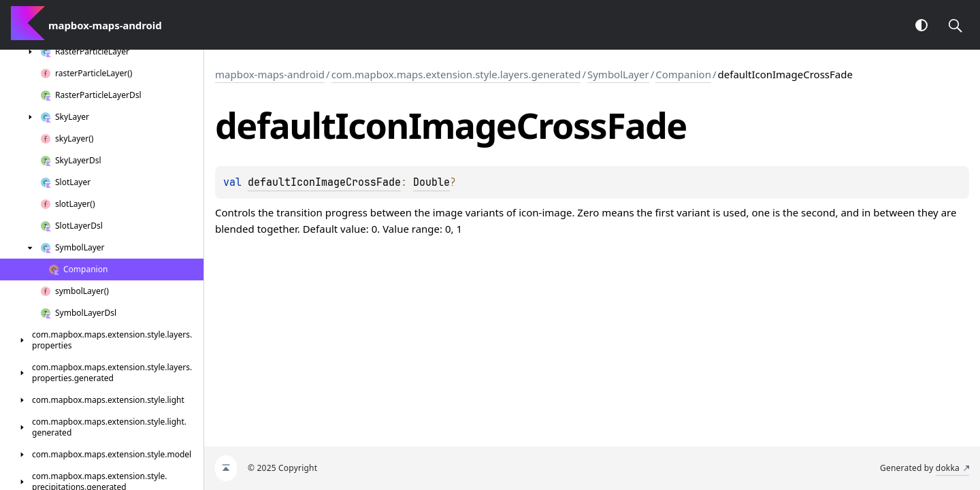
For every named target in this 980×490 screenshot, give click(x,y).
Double (431, 182)
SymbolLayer (618, 74)
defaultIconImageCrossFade (324, 182)
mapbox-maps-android (270, 74)
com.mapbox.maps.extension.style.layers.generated (456, 74)
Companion (683, 74)
